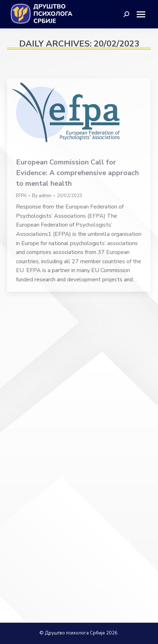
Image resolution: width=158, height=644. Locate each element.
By (42, 196)
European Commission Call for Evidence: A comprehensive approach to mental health (77, 173)
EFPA (21, 196)
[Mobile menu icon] (144, 14)
